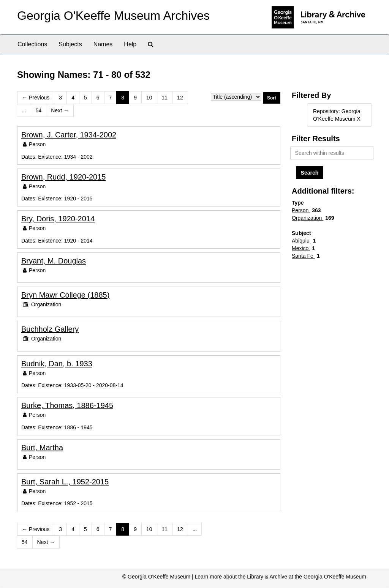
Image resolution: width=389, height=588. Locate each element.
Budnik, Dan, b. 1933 (57, 364)
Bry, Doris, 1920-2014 (58, 219)
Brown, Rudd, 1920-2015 (63, 177)
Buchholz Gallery (50, 329)
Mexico (301, 248)
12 (180, 98)
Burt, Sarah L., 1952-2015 (65, 482)
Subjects (70, 44)
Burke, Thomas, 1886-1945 (67, 405)
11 (165, 98)
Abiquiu (301, 241)
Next (60, 110)
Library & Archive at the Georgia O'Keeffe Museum (307, 577)
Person (301, 210)
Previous (36, 98)
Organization (308, 218)
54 (39, 110)
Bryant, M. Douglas (54, 261)
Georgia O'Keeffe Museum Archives (113, 16)
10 (149, 98)
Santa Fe (303, 256)
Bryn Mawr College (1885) (65, 295)
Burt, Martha (42, 448)
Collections (32, 44)
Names (103, 44)
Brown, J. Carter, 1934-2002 (69, 135)
